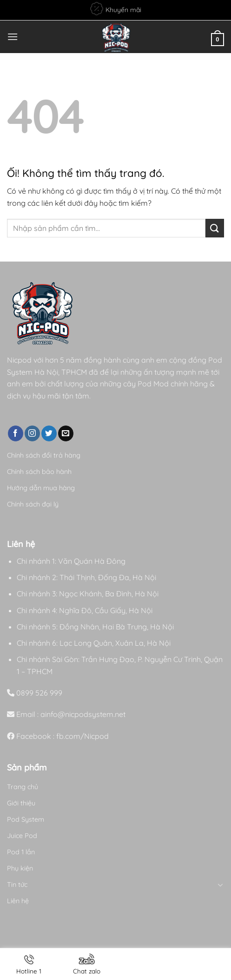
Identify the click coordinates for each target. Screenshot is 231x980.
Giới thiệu (21, 803)
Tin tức (17, 885)
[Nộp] (215, 228)
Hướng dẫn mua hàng (41, 488)
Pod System (26, 819)
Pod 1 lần (21, 852)
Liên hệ (18, 901)
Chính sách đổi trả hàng (44, 455)
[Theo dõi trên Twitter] (49, 433)
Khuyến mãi (116, 9)
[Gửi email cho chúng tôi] (66, 433)
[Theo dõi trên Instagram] (32, 433)
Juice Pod (22, 836)
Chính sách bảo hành (39, 472)
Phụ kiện (20, 868)
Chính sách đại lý (33, 504)
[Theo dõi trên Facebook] (16, 433)
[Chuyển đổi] (221, 885)
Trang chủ (23, 787)
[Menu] (13, 37)
